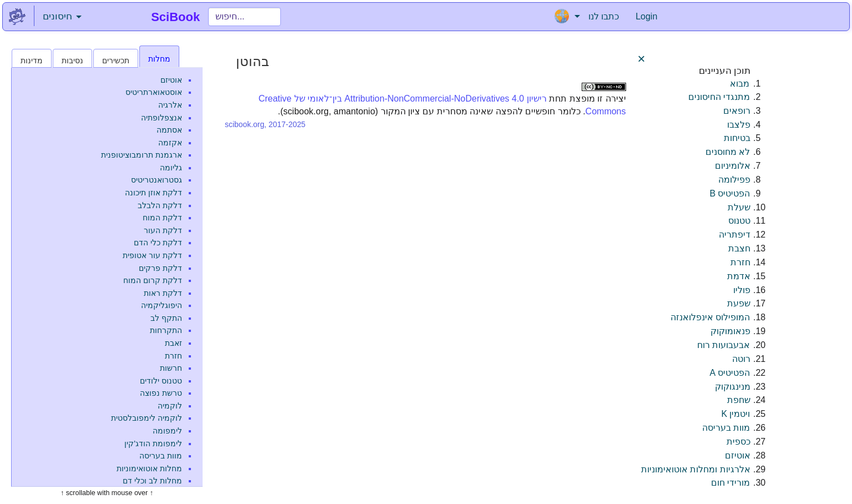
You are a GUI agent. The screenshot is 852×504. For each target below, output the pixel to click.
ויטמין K (735, 414)
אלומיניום (733, 166)
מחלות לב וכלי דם (152, 481)
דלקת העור (163, 230)
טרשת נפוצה (161, 393)
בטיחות (737, 138)
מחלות (159, 59)
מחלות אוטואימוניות (149, 468)
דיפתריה (735, 235)
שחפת (739, 400)
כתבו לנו (604, 16)
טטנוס (739, 221)
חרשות (171, 368)
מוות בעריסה (161, 456)
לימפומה (167, 431)
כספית (738, 442)
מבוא (740, 84)
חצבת (739, 248)
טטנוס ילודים (161, 381)
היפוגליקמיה (162, 305)
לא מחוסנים (728, 152)
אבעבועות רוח (724, 345)
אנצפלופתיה (162, 118)
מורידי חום (730, 483)
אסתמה (169, 130)
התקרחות (166, 330)
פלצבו (739, 125)
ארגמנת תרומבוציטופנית (142, 155)
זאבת (173, 343)
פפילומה (734, 180)
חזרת (173, 356)
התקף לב (166, 318)
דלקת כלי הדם (158, 243)
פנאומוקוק (730, 331)
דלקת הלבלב (160, 205)
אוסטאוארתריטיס (154, 92)
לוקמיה (170, 406)
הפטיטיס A (730, 373)
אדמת (739, 276)
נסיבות (72, 61)
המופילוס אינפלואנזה (710, 317)
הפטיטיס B (730, 193)
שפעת (739, 303)
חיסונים (62, 16)
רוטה (741, 359)
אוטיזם (171, 80)
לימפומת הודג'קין (153, 443)
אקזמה (170, 143)
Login (646, 16)
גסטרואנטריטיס (157, 180)
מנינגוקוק (733, 387)
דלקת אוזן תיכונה (153, 193)
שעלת (739, 207)
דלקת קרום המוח (153, 280)
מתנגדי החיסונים (719, 97)
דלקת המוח (162, 218)
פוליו (742, 290)
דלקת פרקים (160, 268)
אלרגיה (170, 105)
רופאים (737, 111)
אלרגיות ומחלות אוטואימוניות (696, 469)
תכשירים (116, 61)
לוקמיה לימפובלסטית (147, 418)
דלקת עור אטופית (152, 255)
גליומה (171, 168)
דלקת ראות (163, 293)
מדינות (32, 61)
